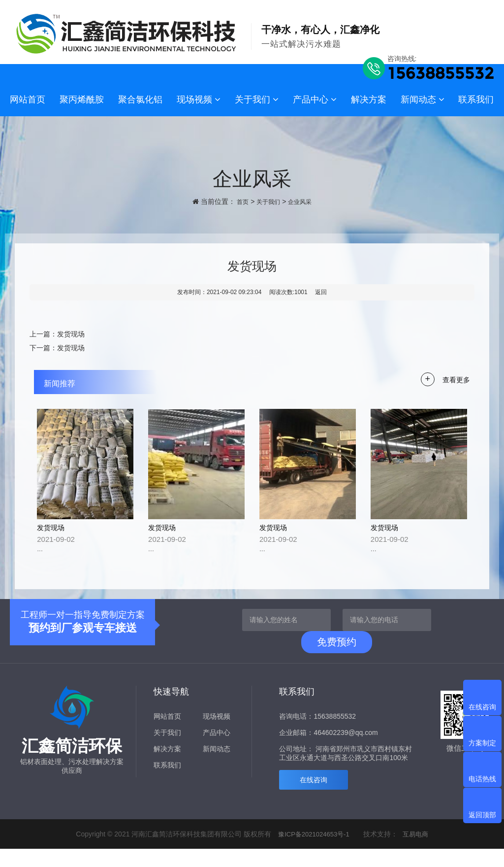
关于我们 (257, 100)
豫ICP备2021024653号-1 (313, 852)
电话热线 (482, 779)
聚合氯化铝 (140, 100)
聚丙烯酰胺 (82, 100)
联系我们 (476, 100)
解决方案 (369, 100)
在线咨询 (314, 798)
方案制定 (482, 743)
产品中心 (315, 100)
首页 (239, 201)
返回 (321, 292)
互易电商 (418, 852)
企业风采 (303, 201)
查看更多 (455, 380)
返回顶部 (482, 815)
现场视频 (199, 100)
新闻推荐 (68, 383)
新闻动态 (423, 100)
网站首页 (28, 100)
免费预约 (337, 660)
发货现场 (71, 334)
